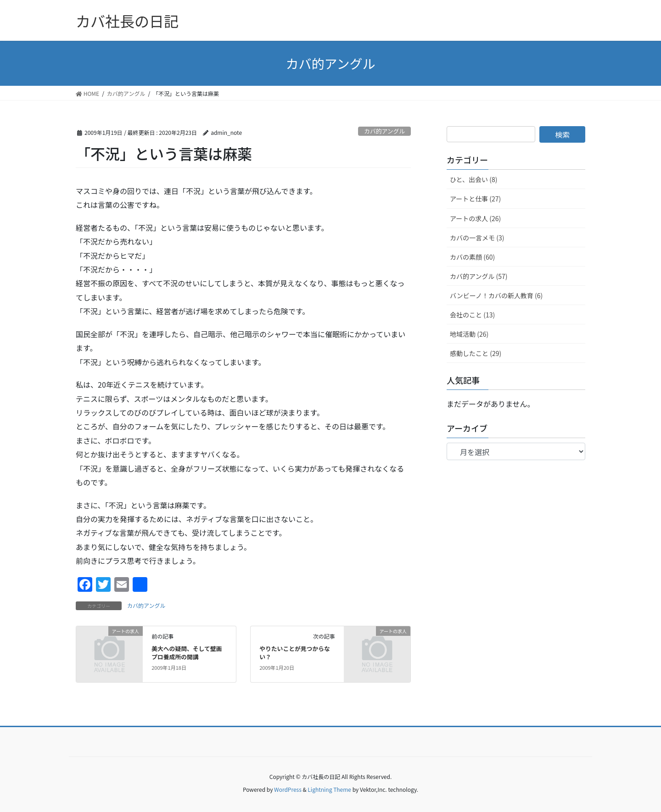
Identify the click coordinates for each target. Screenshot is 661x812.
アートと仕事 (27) (475, 199)
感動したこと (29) (476, 353)
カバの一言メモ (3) (477, 238)
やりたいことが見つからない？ (295, 653)
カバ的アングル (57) (479, 276)
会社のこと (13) (472, 315)
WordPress (288, 789)
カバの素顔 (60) (472, 257)
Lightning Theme (329, 789)
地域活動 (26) (469, 334)
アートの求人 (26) (475, 218)
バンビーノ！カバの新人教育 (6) (496, 295)
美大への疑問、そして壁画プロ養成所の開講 (187, 653)
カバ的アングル (384, 131)
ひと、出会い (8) (473, 179)
